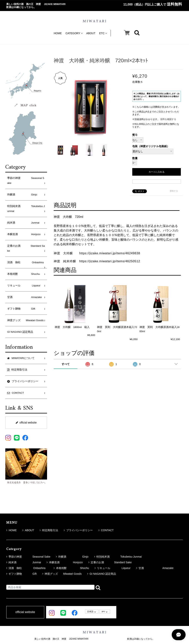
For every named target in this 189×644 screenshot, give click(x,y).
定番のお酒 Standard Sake (26, 248)
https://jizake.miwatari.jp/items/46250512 (110, 261)
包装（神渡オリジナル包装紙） (151, 146)
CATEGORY (74, 33)
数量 (135, 158)
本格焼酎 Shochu (24, 274)
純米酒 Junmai (23, 223)
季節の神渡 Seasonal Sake (26, 181)
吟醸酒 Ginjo (22, 195)
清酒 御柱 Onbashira (27, 262)
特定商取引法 (49, 530)
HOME (58, 33)
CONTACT (106, 530)
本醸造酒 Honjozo (24, 234)
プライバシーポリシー (78, 530)
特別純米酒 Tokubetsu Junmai (26, 209)
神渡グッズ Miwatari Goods (25, 320)
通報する (174, 191)
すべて (66, 364)
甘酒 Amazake (24, 297)
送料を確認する (168, 119)
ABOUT (91, 33)
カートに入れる (157, 172)
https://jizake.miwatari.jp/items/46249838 (110, 253)
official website (26, 423)
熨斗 (135, 135)
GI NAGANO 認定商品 (20, 332)
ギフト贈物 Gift (21, 309)
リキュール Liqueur (24, 286)
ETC (103, 33)
